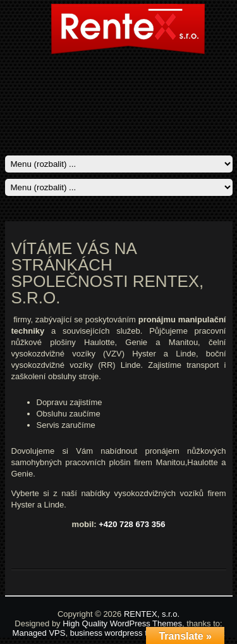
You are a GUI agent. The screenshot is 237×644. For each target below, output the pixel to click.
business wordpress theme (119, 633)
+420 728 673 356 (132, 524)
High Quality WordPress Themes (122, 623)
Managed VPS (39, 633)
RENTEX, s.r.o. (152, 614)
